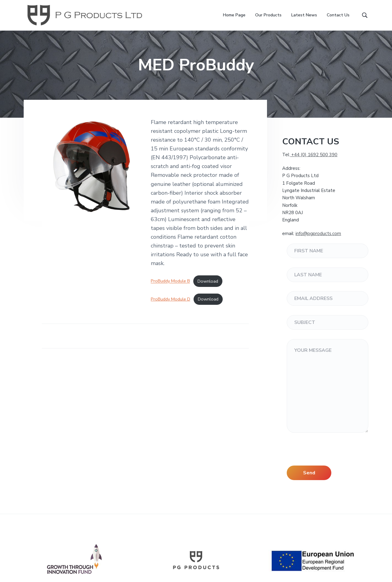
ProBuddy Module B (170, 281)
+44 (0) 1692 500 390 (314, 155)
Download (208, 281)
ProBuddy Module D (171, 299)
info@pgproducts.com (318, 234)
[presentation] (333, 454)
